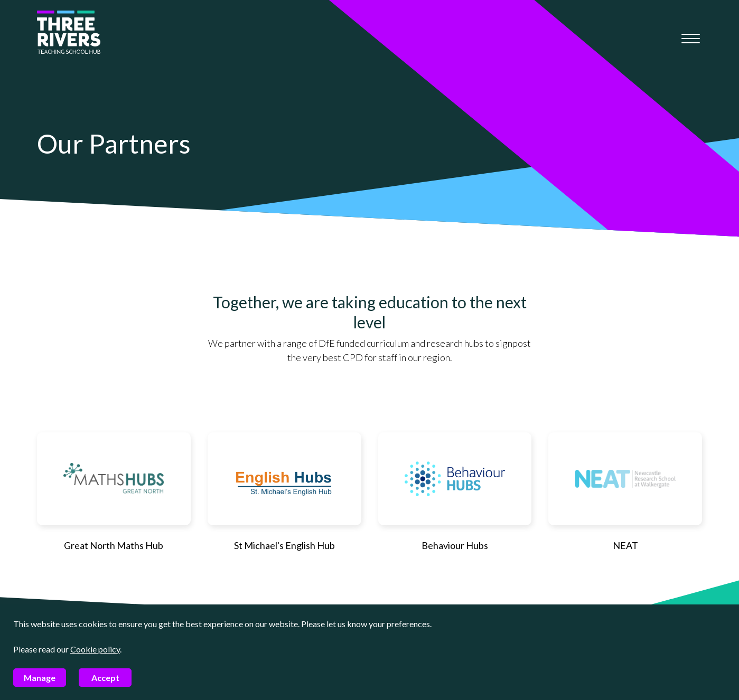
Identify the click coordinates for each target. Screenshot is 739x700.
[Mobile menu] (691, 39)
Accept (105, 678)
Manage (40, 678)
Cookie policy (95, 649)
